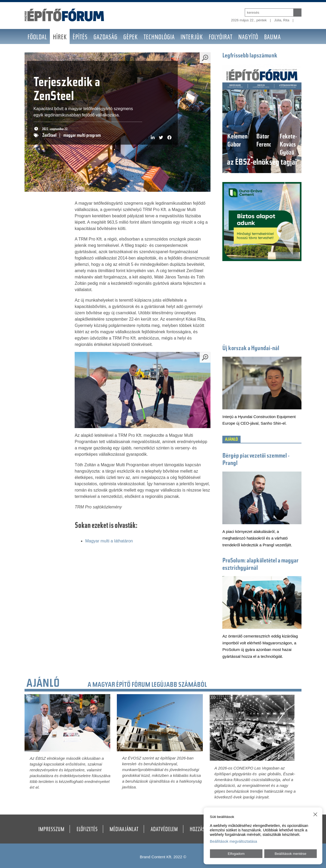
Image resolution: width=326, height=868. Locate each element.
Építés (80, 38)
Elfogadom (236, 854)
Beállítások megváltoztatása (234, 841)
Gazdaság (105, 38)
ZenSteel (49, 136)
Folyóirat (220, 38)
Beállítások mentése (290, 854)
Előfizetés (87, 830)
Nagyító (248, 38)
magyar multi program (82, 136)
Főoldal (37, 38)
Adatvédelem (164, 830)
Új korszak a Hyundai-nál (251, 349)
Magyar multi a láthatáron (109, 541)
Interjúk (192, 38)
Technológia (159, 38)
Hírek (60, 38)
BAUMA (272, 38)
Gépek (130, 38)
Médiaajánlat (124, 830)
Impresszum (51, 830)
